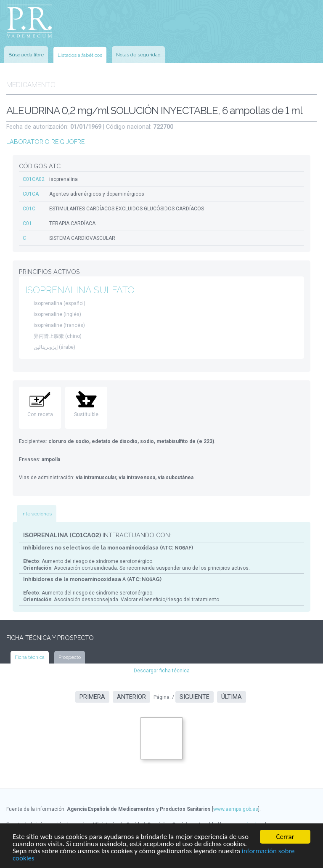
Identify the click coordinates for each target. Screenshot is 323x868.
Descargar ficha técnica (162, 671)
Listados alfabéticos (80, 55)
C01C (29, 209)
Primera (92, 697)
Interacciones (37, 514)
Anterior (131, 697)
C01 (27, 223)
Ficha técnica (30, 657)
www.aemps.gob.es (236, 809)
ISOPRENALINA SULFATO (80, 290)
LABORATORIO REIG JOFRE (45, 142)
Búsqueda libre (26, 55)
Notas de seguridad (138, 55)
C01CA (31, 194)
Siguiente (195, 697)
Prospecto (70, 657)
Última (232, 697)
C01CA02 (34, 179)
